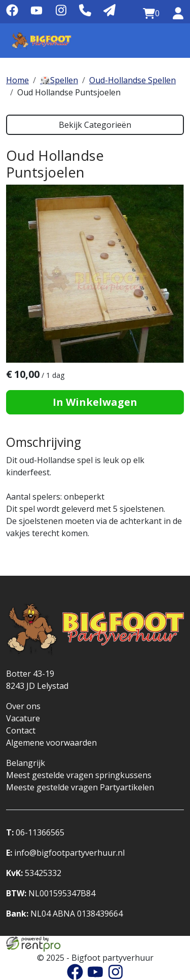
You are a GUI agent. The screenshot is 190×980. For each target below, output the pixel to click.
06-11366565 (35, 832)
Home (17, 80)
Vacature (23, 718)
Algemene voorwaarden (51, 743)
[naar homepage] (42, 41)
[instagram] (61, 14)
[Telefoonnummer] (85, 11)
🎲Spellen (59, 80)
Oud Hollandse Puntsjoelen (69, 92)
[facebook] (12, 14)
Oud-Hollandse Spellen (132, 80)
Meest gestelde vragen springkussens (79, 775)
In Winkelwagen (95, 402)
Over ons (23, 706)
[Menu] (172, 41)
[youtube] (36, 14)
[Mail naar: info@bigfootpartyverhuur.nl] (109, 11)
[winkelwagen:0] (151, 14)
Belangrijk (26, 763)
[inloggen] (178, 14)
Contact (21, 730)
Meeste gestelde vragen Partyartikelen (80, 787)
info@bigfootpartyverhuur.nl (65, 853)
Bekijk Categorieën (95, 125)
